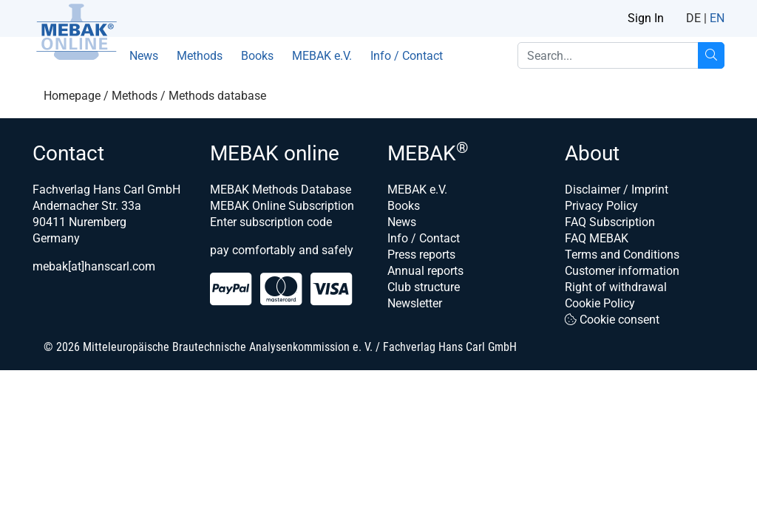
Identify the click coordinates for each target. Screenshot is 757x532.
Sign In (646, 18)
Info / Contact (407, 56)
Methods (200, 56)
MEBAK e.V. (322, 56)
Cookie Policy (600, 303)
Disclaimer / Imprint (617, 190)
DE (693, 18)
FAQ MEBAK (597, 238)
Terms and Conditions (622, 255)
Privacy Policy (601, 206)
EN (717, 18)
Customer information (622, 271)
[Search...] (711, 55)
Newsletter (415, 303)
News (144, 56)
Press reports (421, 255)
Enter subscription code (271, 222)
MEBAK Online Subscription (282, 206)
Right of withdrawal (616, 287)
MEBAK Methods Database (281, 190)
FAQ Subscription (610, 222)
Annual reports (425, 271)
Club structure (424, 287)
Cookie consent (612, 320)
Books (257, 56)
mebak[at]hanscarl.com (94, 266)
